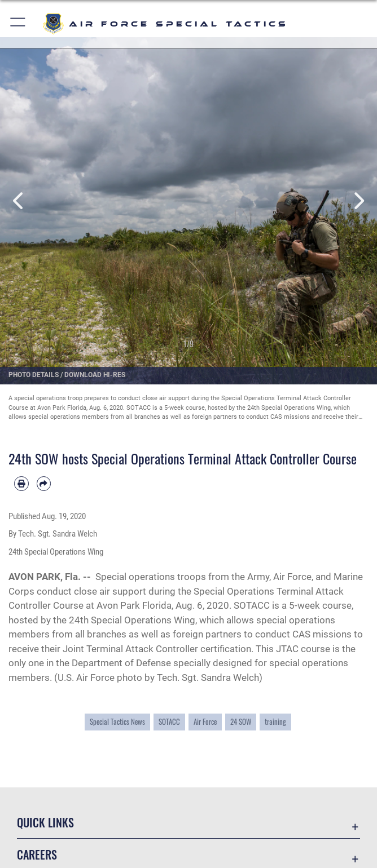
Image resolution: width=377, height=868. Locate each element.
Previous (19, 201)
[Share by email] (44, 484)
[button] (18, 24)
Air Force (205, 722)
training (275, 722)
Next (358, 201)
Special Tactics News (117, 722)
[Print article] (21, 484)
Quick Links (45, 822)
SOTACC (169, 722)
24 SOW (241, 722)
